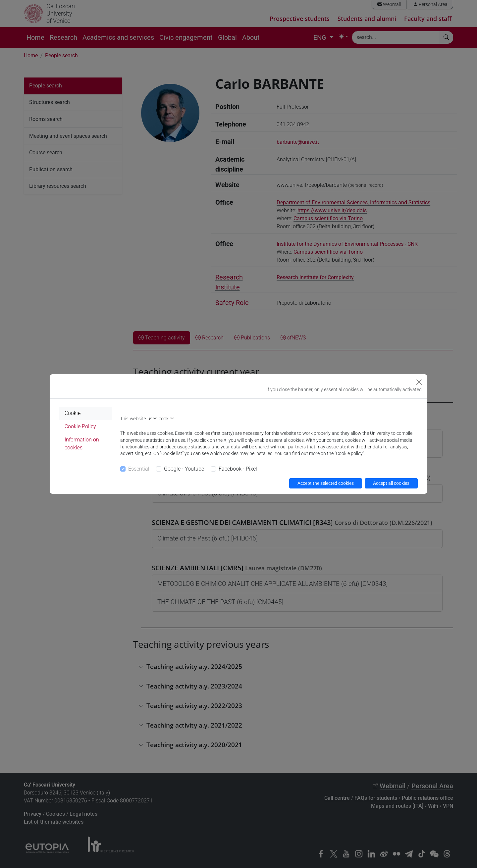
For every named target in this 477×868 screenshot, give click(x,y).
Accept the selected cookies (326, 483)
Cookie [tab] (73, 413)
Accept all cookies (391, 483)
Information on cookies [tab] (82, 444)
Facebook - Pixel (238, 469)
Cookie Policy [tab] (80, 426)
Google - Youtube (184, 469)
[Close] (419, 382)
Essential (139, 469)
